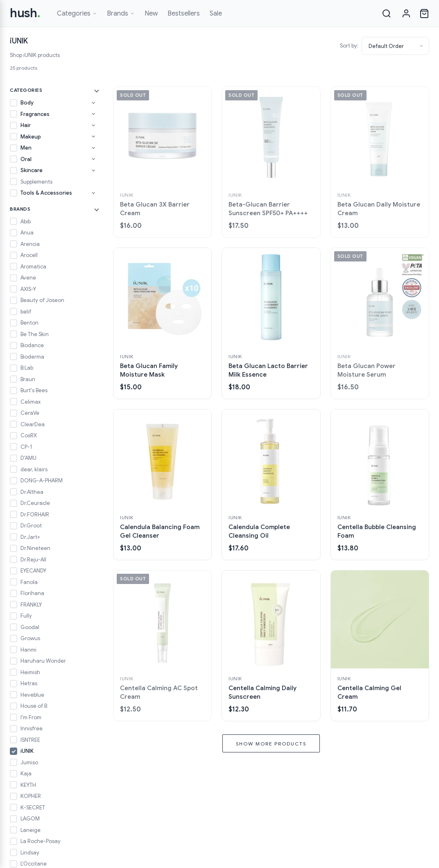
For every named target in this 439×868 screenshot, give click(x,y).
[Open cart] (424, 14)
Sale (216, 14)
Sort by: (349, 46)
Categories (77, 14)
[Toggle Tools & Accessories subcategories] (93, 193)
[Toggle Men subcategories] (93, 148)
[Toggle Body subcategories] (93, 103)
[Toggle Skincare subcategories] (93, 170)
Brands (121, 14)
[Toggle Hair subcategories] (93, 125)
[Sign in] (406, 14)
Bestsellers (184, 14)
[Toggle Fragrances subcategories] (93, 114)
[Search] (387, 14)
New (151, 14)
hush (25, 13)
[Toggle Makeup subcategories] (93, 136)
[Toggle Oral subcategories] (93, 159)
